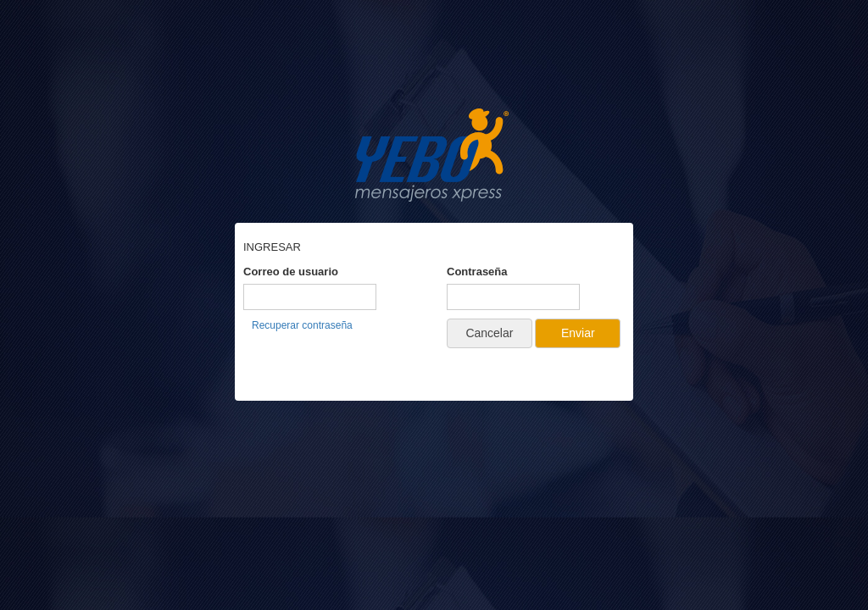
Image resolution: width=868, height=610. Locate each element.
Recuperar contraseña (302, 325)
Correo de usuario (291, 272)
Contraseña (477, 272)
